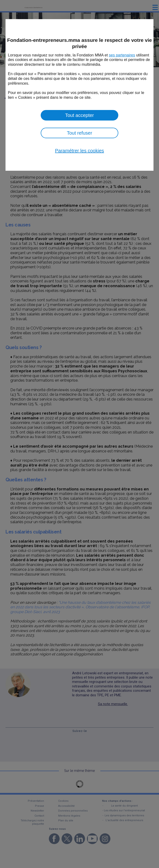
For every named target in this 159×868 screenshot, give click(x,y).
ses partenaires (122, 55)
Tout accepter (79, 115)
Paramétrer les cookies (80, 151)
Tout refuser (79, 133)
